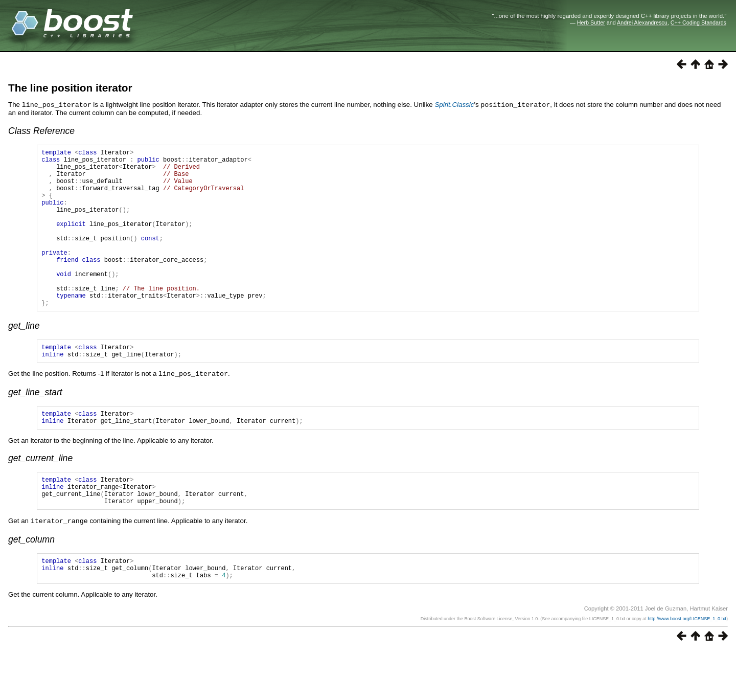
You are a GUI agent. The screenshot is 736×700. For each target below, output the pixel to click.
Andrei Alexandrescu (642, 22)
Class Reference (41, 130)
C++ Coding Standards (698, 22)
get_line (24, 359)
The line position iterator (70, 88)
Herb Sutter (591, 22)
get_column (31, 584)
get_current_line (40, 497)
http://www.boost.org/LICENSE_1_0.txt (687, 668)
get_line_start (35, 428)
